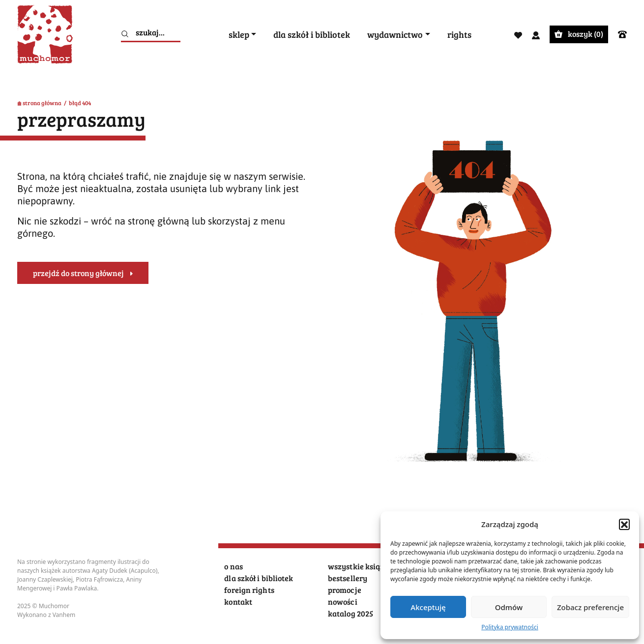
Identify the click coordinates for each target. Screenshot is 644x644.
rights (459, 35)
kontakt (238, 602)
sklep (239, 35)
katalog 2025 (351, 613)
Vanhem (64, 615)
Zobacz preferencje (590, 607)
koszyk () (579, 34)
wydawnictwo (395, 35)
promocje (345, 590)
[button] (624, 524)
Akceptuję (428, 607)
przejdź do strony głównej (78, 273)
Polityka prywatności (510, 627)
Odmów (509, 607)
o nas (234, 566)
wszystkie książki (360, 566)
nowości (343, 602)
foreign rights (249, 590)
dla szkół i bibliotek (312, 35)
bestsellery (348, 578)
